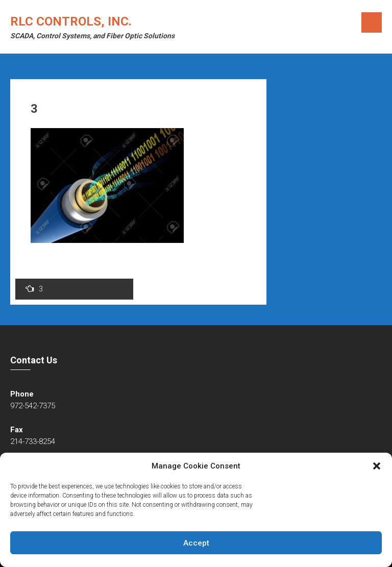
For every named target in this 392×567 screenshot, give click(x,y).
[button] (377, 466)
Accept (196, 543)
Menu (372, 22)
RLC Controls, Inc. (71, 21)
